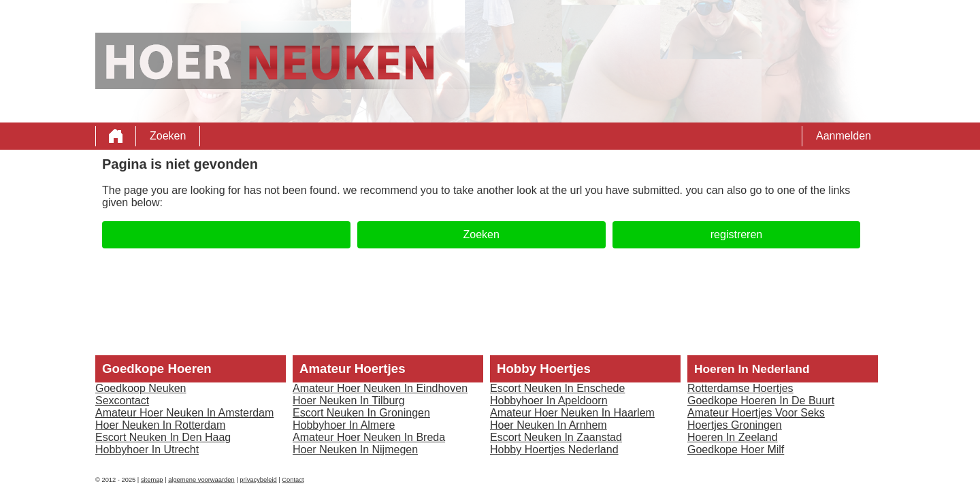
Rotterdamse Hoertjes (740, 388)
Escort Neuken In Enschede (557, 388)
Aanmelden (844, 136)
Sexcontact (122, 401)
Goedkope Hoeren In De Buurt (761, 401)
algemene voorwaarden (201, 480)
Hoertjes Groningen (735, 425)
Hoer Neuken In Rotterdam (160, 425)
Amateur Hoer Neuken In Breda (369, 437)
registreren (736, 234)
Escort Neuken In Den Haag (163, 437)
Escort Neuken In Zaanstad (556, 437)
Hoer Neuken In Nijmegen (355, 450)
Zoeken (168, 136)
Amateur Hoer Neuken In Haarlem (572, 413)
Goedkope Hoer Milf (736, 450)
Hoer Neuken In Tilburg (349, 401)
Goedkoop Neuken (141, 388)
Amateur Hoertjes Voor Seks (756, 413)
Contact (293, 480)
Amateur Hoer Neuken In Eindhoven (380, 388)
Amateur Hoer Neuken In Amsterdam (184, 413)
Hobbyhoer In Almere (344, 425)
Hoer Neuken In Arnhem (549, 425)
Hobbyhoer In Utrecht (147, 450)
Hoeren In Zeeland (733, 437)
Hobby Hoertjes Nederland (554, 450)
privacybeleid (258, 480)
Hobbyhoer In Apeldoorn (549, 401)
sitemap (152, 480)
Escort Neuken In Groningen (361, 413)
